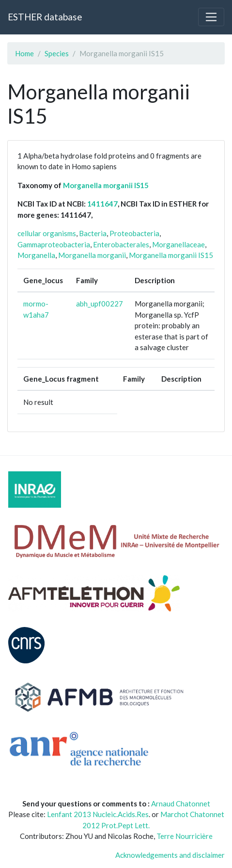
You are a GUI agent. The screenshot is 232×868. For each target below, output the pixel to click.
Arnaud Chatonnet (181, 804)
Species (57, 53)
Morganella (36, 255)
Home (24, 53)
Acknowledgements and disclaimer (170, 855)
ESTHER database (45, 17)
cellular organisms (47, 233)
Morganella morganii (92, 255)
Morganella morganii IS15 (106, 185)
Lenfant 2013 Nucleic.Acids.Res (98, 814)
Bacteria (93, 233)
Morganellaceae (178, 244)
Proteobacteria (134, 233)
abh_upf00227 (100, 304)
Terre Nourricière (185, 836)
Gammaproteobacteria (54, 244)
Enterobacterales (121, 244)
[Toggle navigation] (211, 17)
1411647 (102, 204)
